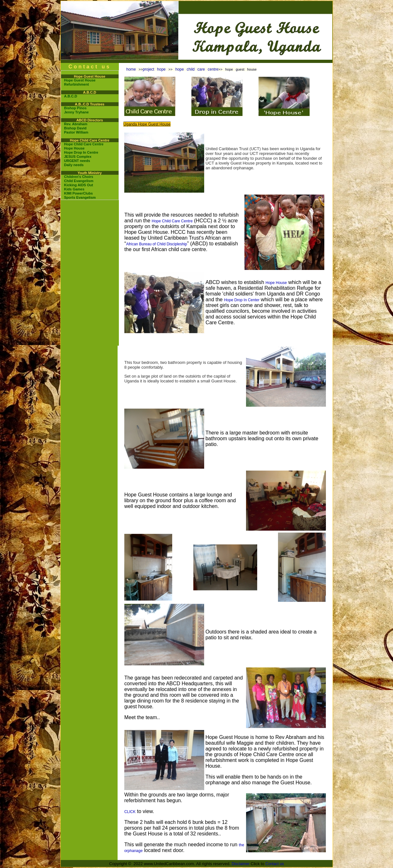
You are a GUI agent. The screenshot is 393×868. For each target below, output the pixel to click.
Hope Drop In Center (242, 300)
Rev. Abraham (76, 124)
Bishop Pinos (75, 108)
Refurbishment (77, 84)
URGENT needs (77, 161)
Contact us (275, 864)
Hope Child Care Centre (84, 144)
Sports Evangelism (80, 197)
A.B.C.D (71, 96)
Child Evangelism (79, 181)
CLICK (130, 812)
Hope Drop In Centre (81, 152)
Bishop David (75, 128)
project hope (156, 69)
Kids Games (74, 189)
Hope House (74, 148)
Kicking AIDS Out (79, 185)
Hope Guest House (80, 80)
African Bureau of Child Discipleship (157, 244)
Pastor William (76, 132)
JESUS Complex (78, 157)
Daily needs (74, 165)
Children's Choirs (79, 177)
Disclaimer (241, 864)
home (131, 69)
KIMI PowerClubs (79, 193)
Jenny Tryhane (77, 112)
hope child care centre (195, 69)
